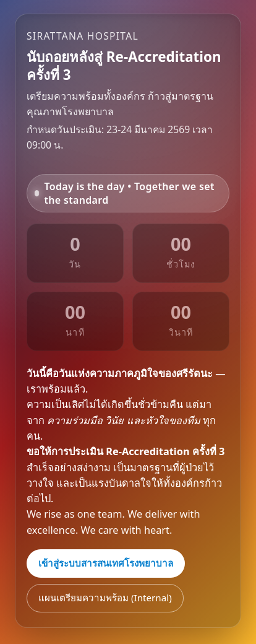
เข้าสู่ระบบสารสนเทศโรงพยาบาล (106, 563)
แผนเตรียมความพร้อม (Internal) (105, 598)
